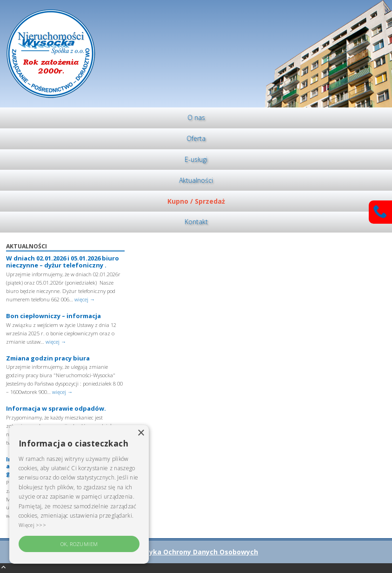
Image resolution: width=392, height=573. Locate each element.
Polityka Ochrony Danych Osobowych (196, 552)
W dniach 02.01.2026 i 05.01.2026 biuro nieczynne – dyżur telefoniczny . (63, 262)
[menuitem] (196, 118)
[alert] (79, 494)
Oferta (196, 138)
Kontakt (196, 222)
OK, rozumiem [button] (79, 544)
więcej (85, 299)
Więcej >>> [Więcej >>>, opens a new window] (32, 525)
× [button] (141, 433)
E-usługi (196, 159)
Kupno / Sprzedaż (196, 201)
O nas (196, 117)
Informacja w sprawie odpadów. (56, 408)
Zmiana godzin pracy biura (48, 358)
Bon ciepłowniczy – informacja (53, 316)
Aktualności (196, 180)
